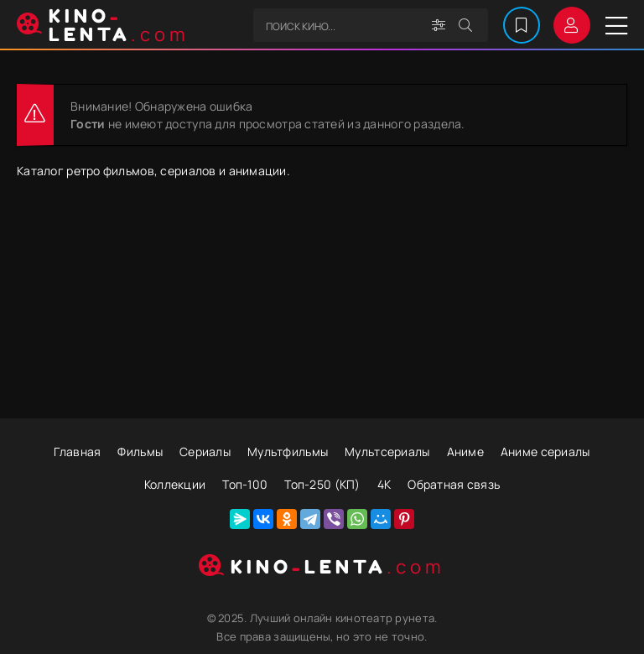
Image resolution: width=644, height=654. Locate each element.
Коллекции (175, 484)
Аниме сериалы (545, 452)
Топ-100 (245, 484)
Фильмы (140, 452)
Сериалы (205, 452)
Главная (77, 452)
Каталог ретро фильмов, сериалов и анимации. (153, 171)
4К (384, 484)
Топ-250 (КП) (322, 484)
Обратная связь (454, 484)
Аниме (465, 452)
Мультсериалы (387, 452)
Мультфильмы (288, 452)
